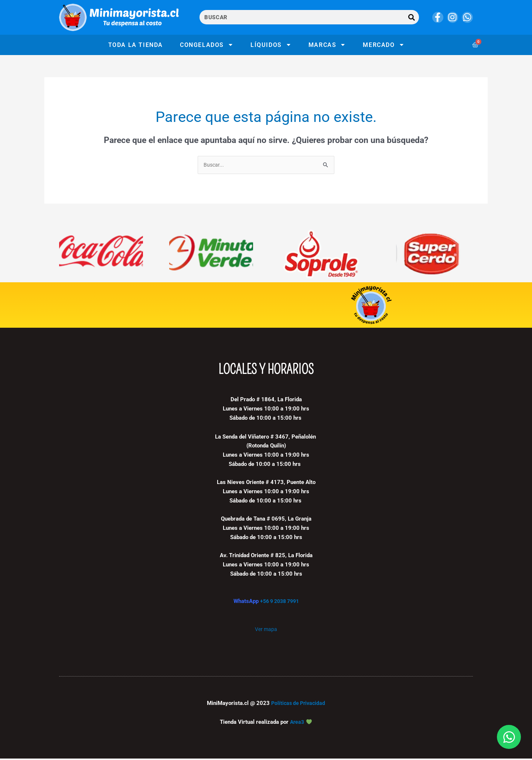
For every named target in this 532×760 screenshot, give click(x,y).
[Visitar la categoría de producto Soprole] (321, 255)
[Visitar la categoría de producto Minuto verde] (211, 255)
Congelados (207, 45)
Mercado (383, 45)
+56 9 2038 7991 (279, 602)
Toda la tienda (136, 45)
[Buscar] (412, 17)
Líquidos (271, 45)
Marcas (327, 45)
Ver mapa (266, 630)
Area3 (297, 723)
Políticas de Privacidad (298, 705)
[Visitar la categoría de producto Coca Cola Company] (101, 255)
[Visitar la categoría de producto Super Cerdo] (431, 255)
